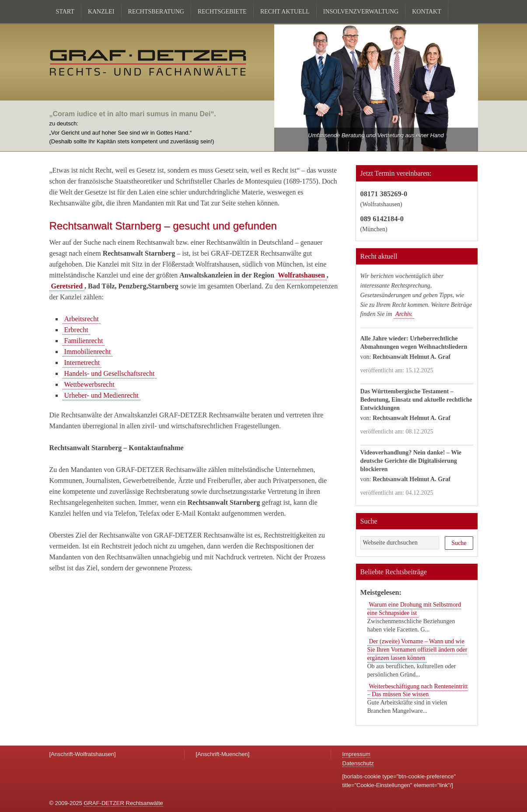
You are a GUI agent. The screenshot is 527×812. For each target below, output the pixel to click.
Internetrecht (82, 363)
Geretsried (67, 286)
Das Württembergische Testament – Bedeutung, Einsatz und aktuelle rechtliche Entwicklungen (416, 400)
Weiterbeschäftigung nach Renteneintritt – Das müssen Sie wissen (418, 691)
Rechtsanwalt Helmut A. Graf (412, 357)
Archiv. (404, 314)
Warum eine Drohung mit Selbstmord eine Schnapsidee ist (414, 609)
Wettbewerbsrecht (89, 384)
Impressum (356, 754)
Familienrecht (84, 341)
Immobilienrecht (88, 352)
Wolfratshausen (301, 275)
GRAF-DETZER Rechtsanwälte (123, 803)
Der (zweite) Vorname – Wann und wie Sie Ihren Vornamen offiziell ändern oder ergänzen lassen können (417, 650)
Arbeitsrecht (82, 319)
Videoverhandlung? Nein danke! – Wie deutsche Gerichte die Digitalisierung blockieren (411, 461)
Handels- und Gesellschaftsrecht (110, 373)
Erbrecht (76, 330)
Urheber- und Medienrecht (101, 395)
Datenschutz (358, 763)
